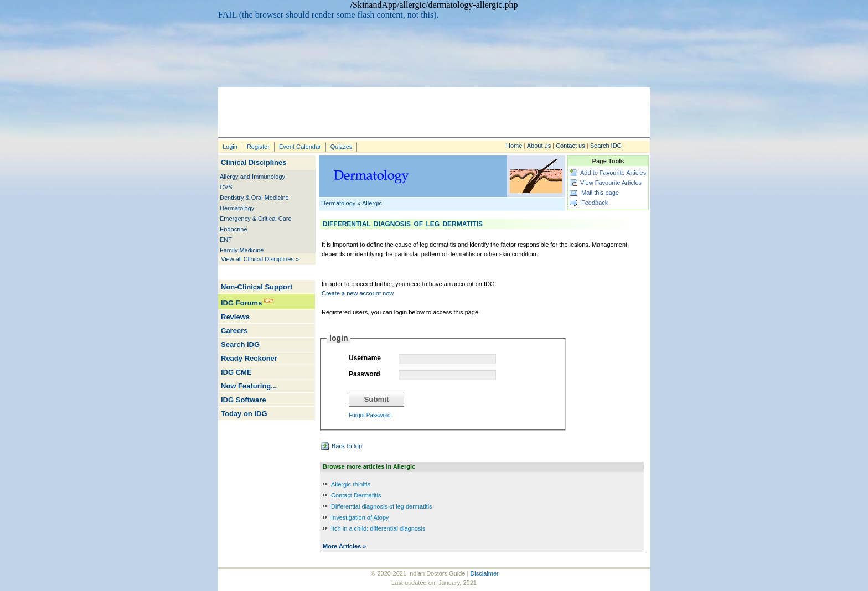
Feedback (595, 203)
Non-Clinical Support (257, 287)
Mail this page (600, 193)
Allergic (372, 203)
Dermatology (237, 208)
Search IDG (606, 146)
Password (365, 374)
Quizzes (342, 147)
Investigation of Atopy (360, 517)
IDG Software (244, 400)
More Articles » (344, 546)
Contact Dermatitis (356, 495)
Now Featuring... (249, 386)
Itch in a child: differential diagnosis (378, 528)
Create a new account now (358, 293)
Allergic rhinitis (351, 484)
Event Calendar (300, 147)
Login (230, 147)
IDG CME (236, 372)
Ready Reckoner (249, 358)
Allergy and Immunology (252, 177)
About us (539, 146)
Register (258, 147)
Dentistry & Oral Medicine (254, 198)
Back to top (347, 446)
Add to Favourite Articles (613, 173)
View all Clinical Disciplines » (260, 259)
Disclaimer (484, 573)
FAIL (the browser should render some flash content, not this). (329, 15)
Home (514, 146)
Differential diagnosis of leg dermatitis (382, 506)
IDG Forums (241, 303)
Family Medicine (242, 250)
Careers (234, 331)
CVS (226, 187)
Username (365, 358)
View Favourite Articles (611, 183)
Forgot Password (370, 415)
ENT (226, 240)
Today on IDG (244, 414)
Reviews (235, 317)
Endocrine (234, 229)
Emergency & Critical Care (256, 219)
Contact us (570, 146)
